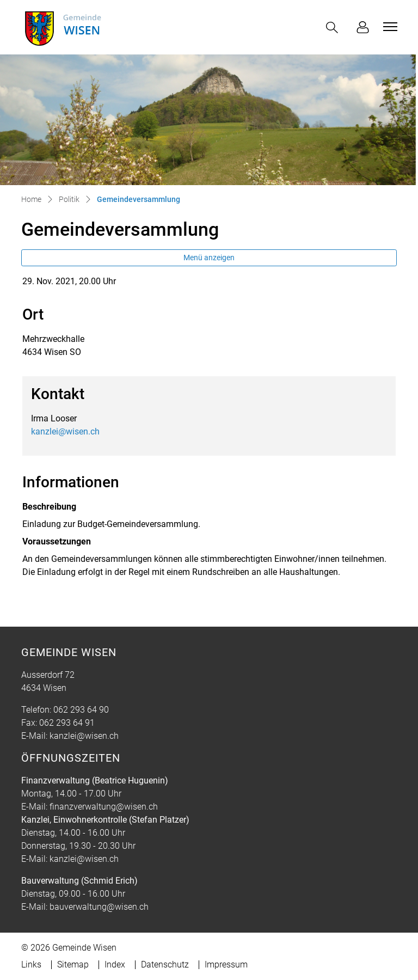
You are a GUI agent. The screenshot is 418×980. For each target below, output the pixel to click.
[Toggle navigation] (389, 27)
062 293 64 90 (81, 710)
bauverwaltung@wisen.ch (99, 907)
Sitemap (73, 964)
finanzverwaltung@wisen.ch (104, 807)
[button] (334, 27)
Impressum (226, 964)
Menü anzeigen (209, 258)
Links (31, 964)
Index (115, 964)
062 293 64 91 (67, 723)
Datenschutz (165, 964)
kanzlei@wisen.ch (65, 431)
